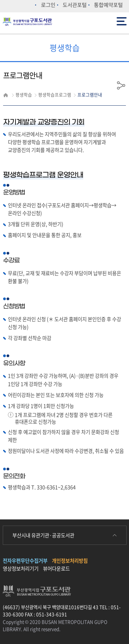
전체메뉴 (122, 21)
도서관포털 (75, 5)
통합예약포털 (108, 5)
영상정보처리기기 (21, 569)
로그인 (48, 5)
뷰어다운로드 (56, 569)
